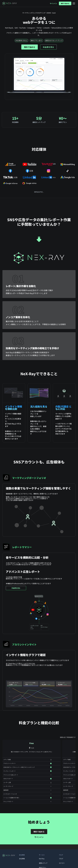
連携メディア (43, 863)
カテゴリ (62, 863)
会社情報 (22, 859)
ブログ (61, 859)
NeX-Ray (42, 859)
